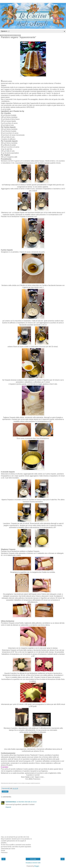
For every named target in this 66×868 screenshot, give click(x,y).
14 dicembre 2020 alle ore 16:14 (27, 802)
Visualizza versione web (33, 863)
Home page (33, 859)
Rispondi (8, 807)
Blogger (37, 866)
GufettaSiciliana (11, 802)
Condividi (5, 792)
